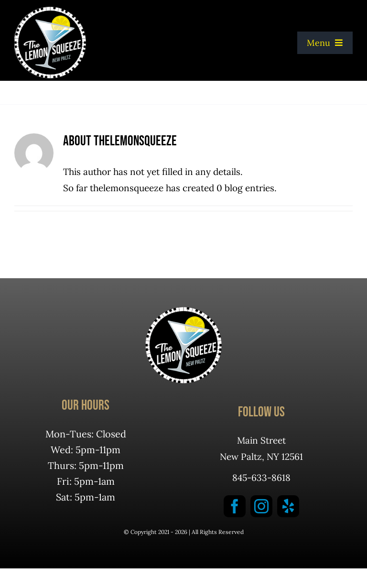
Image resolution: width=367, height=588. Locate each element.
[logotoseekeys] (50, 11)
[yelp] (288, 506)
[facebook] (235, 506)
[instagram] (261, 506)
